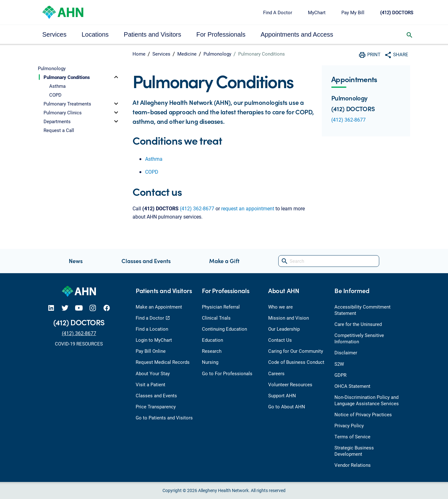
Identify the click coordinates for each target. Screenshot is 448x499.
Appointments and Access (297, 34)
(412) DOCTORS (397, 12)
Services (54, 34)
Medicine (187, 54)
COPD (152, 172)
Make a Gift (224, 261)
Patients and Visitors (152, 34)
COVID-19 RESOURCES (79, 344)
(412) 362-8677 (197, 208)
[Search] (329, 261)
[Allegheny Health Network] (63, 12)
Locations (95, 34)
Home (139, 54)
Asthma (154, 159)
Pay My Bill (353, 12)
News (76, 261)
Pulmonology (217, 54)
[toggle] (116, 77)
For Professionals (221, 34)
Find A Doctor (278, 12)
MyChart (317, 12)
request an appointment (248, 208)
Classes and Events (146, 261)
